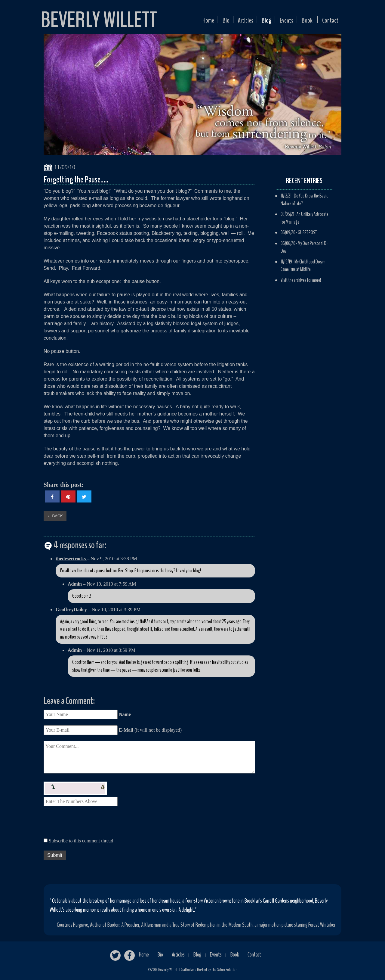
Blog (258, 22)
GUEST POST (307, 233)
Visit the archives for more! (301, 280)
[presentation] (89, 824)
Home (194, 22)
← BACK (55, 516)
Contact (329, 22)
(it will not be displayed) (150, 730)
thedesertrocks (71, 559)
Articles (235, 22)
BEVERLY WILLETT (99, 20)
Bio (213, 22)
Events (280, 22)
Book (303, 22)
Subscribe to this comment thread (81, 841)
